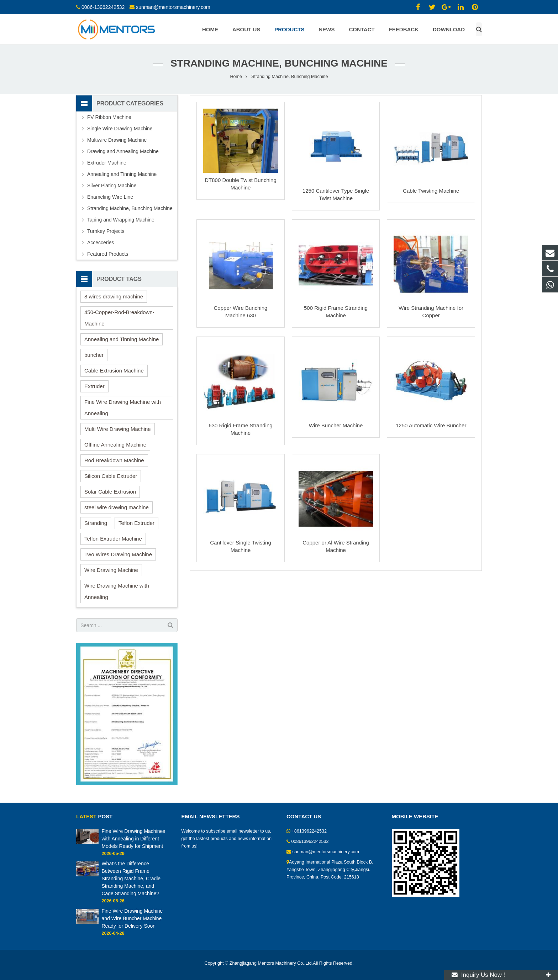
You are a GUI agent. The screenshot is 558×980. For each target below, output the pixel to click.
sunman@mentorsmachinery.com (173, 7)
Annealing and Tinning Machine (122, 174)
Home (236, 77)
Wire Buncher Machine (336, 425)
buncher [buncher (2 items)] (94, 355)
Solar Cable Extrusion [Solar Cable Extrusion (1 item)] (110, 492)
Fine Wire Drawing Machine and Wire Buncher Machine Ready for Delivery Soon (132, 918)
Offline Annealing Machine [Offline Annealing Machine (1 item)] (115, 445)
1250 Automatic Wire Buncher (431, 425)
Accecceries (101, 243)
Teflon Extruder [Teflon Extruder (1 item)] (136, 523)
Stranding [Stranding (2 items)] (96, 523)
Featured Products (108, 254)
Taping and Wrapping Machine (121, 220)
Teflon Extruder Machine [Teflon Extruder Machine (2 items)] (113, 539)
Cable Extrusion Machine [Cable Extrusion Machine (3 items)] (114, 371)
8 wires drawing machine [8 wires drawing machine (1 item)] (114, 296)
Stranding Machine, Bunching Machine (130, 208)
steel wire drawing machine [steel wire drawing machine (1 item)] (117, 507)
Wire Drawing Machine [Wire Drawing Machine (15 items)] (111, 570)
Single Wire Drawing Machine (120, 129)
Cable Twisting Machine (431, 191)
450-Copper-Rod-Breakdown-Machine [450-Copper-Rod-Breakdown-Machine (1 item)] (119, 318)
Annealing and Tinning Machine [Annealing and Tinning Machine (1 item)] (122, 339)
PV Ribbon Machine (109, 117)
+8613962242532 (309, 831)
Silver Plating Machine (112, 186)
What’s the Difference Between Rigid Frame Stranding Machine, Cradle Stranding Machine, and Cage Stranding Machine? (131, 879)
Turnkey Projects (106, 231)
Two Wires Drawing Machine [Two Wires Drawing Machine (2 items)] (118, 554)
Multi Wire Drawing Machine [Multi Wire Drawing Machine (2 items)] (118, 429)
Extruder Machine (107, 163)
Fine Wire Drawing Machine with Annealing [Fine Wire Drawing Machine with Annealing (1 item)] (123, 408)
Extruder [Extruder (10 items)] (94, 386)
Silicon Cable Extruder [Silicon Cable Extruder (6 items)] (111, 476)
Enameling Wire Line (110, 197)
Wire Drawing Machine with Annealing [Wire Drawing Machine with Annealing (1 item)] (117, 591)
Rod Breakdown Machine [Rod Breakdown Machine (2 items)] (114, 460)
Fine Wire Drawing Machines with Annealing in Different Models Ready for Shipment (133, 839)
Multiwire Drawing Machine (117, 140)
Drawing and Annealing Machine (123, 151)
